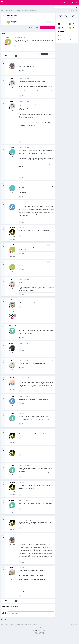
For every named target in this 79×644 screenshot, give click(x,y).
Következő (29, 56)
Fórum (4, 7)
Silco (12, 279)
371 (11, 390)
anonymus (12, 228)
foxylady (12, 378)
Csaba (12, 202)
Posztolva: (24, 61)
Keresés (18, 7)
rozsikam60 (12, 501)
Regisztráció (74, 3)
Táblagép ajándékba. (28, 333)
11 (12, 214)
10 (25, 56)
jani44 (12, 21)
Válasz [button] (51, 622)
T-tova (12, 414)
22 (14, 390)
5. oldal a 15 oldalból (39, 56)
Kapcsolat (45, 639)
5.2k (11, 312)
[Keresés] (63, 7)
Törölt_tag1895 (12, 326)
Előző (6, 56)
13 (12, 291)
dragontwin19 (12, 78)
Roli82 (12, 61)
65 (8, 49)
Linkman (12, 147)
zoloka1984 (12, 343)
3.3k (11, 73)
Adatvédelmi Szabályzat (37, 639)
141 (14, 312)
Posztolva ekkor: (21, 37)
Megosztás (41, 22)
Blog (9, 7)
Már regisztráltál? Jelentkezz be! (64, 3)
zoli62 (62, 28)
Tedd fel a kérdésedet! (33, 28)
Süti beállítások (40, 636)
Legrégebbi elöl (51, 54)
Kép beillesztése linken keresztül (46, 617)
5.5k (11, 239)
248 (14, 73)
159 (12, 355)
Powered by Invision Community (39, 642)
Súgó (13, 7)
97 (14, 239)
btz (12, 300)
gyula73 (12, 568)
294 (11, 90)
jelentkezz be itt (28, 608)
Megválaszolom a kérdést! (47, 28)
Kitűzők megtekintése (12, 320)
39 (12, 579)
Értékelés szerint (44, 54)
